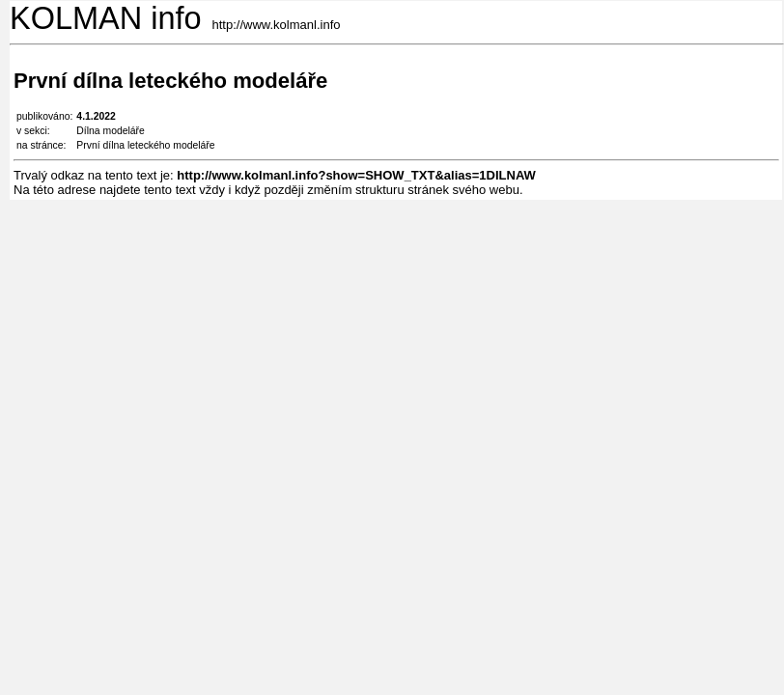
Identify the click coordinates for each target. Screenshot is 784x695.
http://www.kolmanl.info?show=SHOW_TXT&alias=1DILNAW (356, 175)
